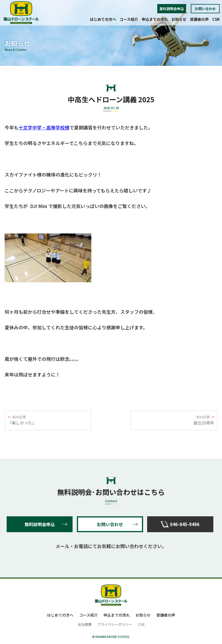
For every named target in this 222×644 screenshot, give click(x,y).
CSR (216, 19)
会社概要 (85, 624)
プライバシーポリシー (115, 624)
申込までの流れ (155, 19)
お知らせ (179, 19)
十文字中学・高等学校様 (44, 127)
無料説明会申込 (172, 9)
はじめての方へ (103, 19)
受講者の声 (199, 19)
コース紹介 (129, 19)
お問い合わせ (205, 9)
